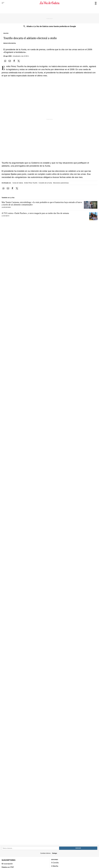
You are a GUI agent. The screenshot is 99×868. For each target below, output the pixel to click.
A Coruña (55, 863)
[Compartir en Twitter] (19, 61)
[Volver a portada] (49, 3)
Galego (55, 853)
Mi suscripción (7, 864)
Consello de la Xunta (45, 183)
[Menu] (3, 3)
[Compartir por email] (10, 61)
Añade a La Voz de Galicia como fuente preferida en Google (51, 26)
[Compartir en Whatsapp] (5, 61)
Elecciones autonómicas (61, 183)
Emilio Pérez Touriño (31, 183)
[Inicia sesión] (95, 3)
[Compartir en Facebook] (14, 61)
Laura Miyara (6, 207)
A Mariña (55, 866)
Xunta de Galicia (18, 183)
